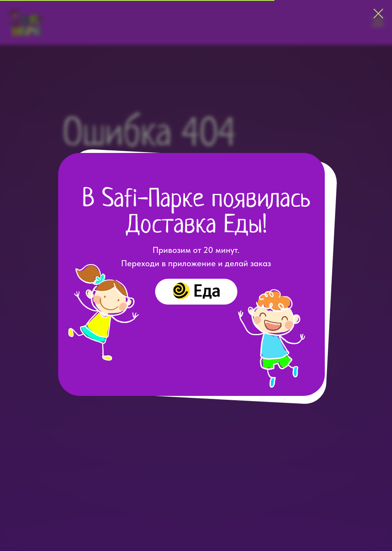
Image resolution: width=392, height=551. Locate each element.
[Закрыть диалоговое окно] (378, 14)
